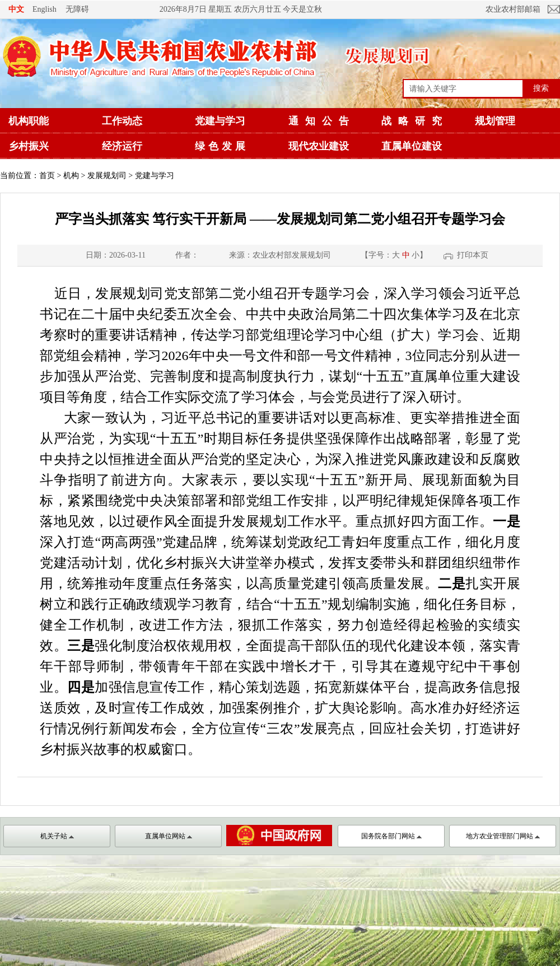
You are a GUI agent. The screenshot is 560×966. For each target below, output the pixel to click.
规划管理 (495, 121)
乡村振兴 (29, 146)
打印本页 (473, 255)
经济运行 (122, 146)
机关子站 (57, 836)
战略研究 (415, 121)
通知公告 (322, 121)
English (45, 9)
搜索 (541, 88)
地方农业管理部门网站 (503, 836)
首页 (47, 176)
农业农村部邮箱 (513, 9)
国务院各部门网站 (391, 836)
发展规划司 (107, 176)
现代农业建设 (319, 146)
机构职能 (29, 121)
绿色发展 (222, 146)
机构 (71, 176)
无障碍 (77, 9)
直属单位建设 (412, 146)
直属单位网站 (169, 836)
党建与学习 (220, 121)
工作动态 (122, 121)
